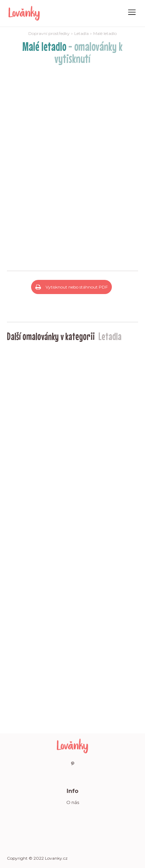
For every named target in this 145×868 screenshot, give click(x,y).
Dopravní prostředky (49, 33)
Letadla (81, 33)
